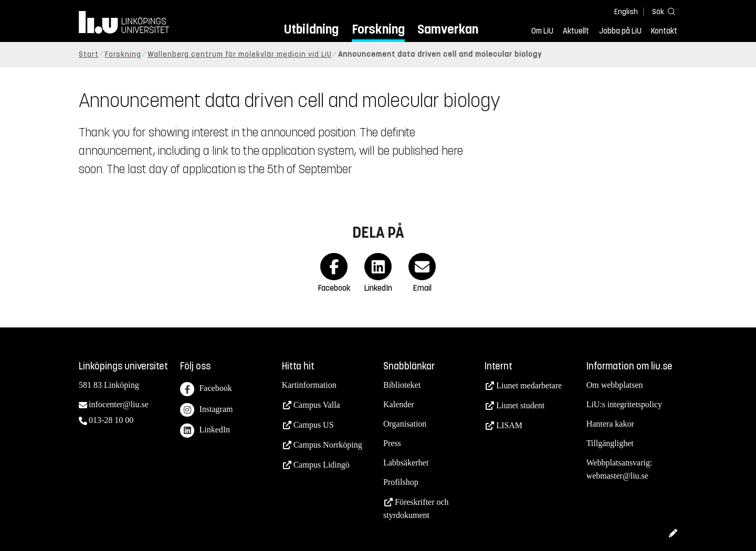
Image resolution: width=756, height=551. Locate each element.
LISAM (509, 425)
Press (392, 443)
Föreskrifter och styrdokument (416, 508)
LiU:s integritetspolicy (624, 404)
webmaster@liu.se (617, 476)
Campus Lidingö (322, 465)
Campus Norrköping (328, 445)
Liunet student (520, 405)
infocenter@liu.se (119, 404)
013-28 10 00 (111, 420)
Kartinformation (309, 385)
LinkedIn (205, 431)
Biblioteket (402, 385)
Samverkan (448, 29)
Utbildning (311, 29)
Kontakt (664, 31)
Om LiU (542, 31)
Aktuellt (576, 31)
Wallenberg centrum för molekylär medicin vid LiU (240, 54)
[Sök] (661, 11)
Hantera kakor (610, 424)
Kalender (399, 404)
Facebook (206, 389)
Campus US (314, 425)
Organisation (405, 424)
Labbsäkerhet (406, 463)
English (626, 12)
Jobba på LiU (620, 31)
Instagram (206, 410)
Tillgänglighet (610, 443)
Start (89, 54)
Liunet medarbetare (529, 385)
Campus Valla (317, 405)
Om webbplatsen (615, 385)
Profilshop (401, 482)
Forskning (378, 29)
